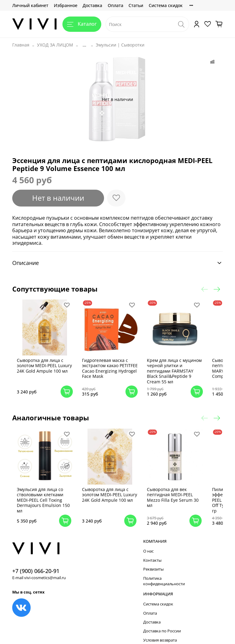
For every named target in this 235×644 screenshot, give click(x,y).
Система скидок (166, 5)
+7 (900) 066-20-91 (36, 563)
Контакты (152, 552)
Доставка (92, 5)
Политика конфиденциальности (164, 573)
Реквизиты (153, 561)
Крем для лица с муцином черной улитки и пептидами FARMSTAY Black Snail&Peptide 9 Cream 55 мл (172, 367)
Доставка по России (162, 623)
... (84, 45)
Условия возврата (160, 632)
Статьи (136, 5)
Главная (21, 45)
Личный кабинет (30, 5)
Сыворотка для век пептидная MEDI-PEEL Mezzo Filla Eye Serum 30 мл (172, 489)
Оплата (116, 5)
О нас (148, 543)
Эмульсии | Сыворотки (120, 45)
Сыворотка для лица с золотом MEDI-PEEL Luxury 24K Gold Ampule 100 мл (50, 364)
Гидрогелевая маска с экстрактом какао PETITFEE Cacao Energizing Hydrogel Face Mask (111, 367)
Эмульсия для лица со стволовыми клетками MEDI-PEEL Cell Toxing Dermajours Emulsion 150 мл (48, 492)
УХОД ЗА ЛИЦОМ (55, 45)
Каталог (82, 24)
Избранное (66, 5)
